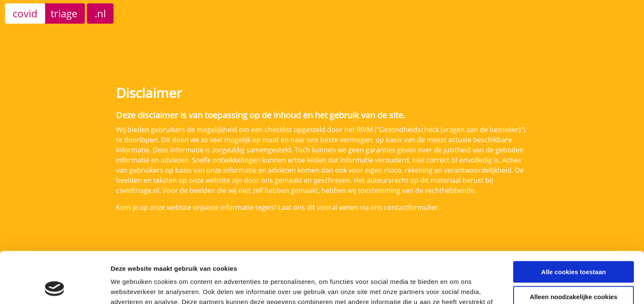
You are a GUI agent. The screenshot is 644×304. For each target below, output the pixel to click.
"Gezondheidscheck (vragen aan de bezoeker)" (450, 130)
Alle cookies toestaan (573, 224)
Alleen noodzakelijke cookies (574, 248)
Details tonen (131, 287)
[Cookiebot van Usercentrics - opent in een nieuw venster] (55, 288)
